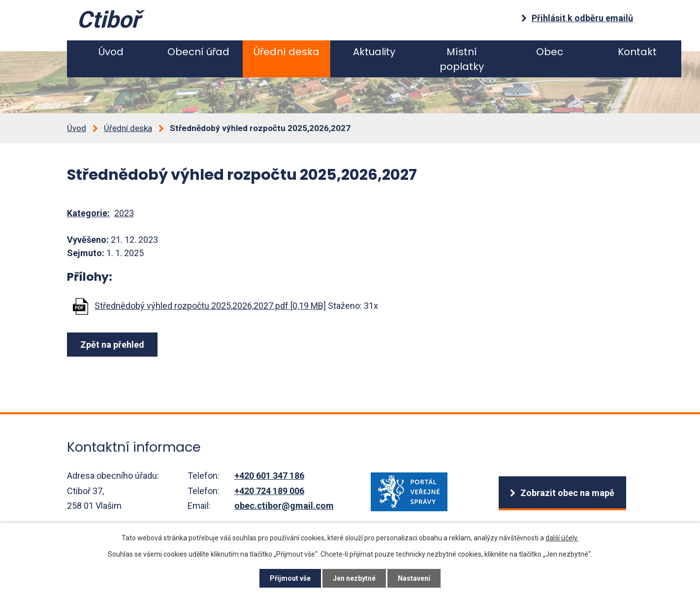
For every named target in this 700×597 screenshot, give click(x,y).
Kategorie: (88, 213)
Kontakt (637, 52)
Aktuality (374, 52)
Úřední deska (286, 52)
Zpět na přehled (112, 345)
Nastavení (414, 578)
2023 (124, 213)
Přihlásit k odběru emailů (582, 18)
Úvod (111, 52)
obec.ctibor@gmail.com (284, 506)
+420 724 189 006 (269, 491)
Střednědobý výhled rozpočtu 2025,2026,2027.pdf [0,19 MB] (210, 306)
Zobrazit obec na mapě (567, 493)
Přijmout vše (290, 578)
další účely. (562, 538)
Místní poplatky (462, 59)
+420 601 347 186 (269, 476)
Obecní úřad (198, 52)
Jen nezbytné (354, 578)
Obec (550, 52)
